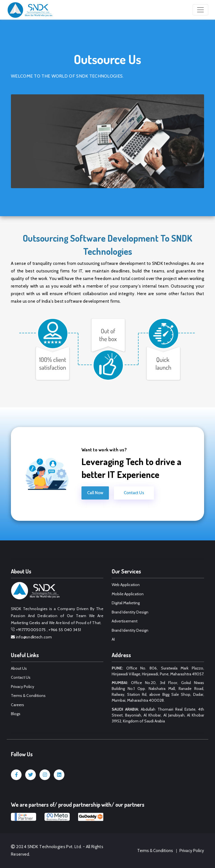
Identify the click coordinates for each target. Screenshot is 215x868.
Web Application (126, 585)
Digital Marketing (126, 603)
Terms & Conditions (28, 696)
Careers (17, 705)
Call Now (95, 493)
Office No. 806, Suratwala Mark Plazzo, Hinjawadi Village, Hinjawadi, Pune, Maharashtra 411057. (158, 671)
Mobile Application (128, 594)
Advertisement (125, 621)
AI (113, 639)
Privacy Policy (23, 687)
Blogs (16, 714)
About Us (19, 668)
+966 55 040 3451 (65, 630)
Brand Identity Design (130, 612)
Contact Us (134, 493)
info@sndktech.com (34, 637)
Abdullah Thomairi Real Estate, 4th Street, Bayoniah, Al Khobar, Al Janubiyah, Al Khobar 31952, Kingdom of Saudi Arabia (158, 715)
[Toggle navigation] (200, 10)
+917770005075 (31, 630)
